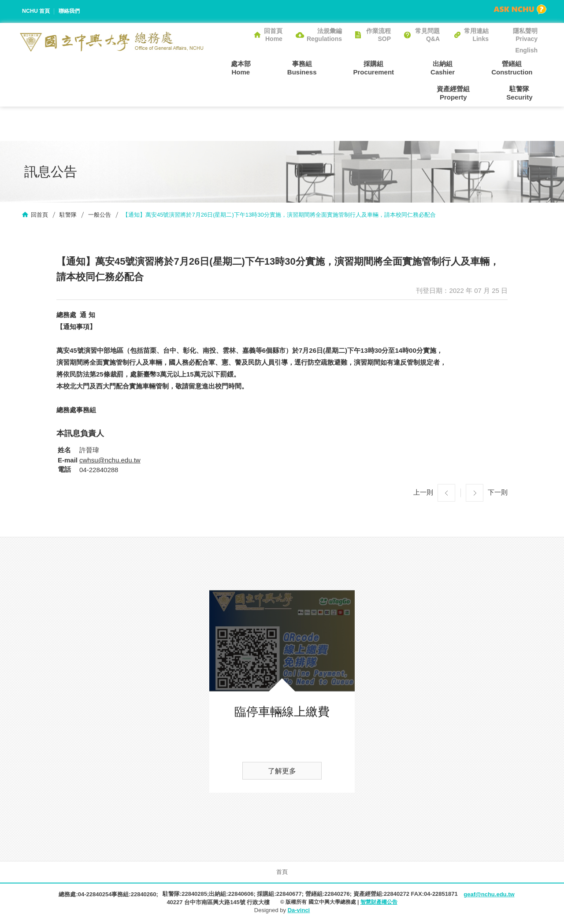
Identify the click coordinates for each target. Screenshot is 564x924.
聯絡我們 (72, 11)
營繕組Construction (458, 67)
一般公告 (100, 216)
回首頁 (39, 216)
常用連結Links (476, 35)
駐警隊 (68, 216)
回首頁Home (273, 35)
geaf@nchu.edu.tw (489, 896)
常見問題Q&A (427, 35)
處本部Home (227, 67)
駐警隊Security (525, 93)
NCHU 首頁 (37, 11)
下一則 (498, 494)
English (526, 50)
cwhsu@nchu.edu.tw (110, 462)
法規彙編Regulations (324, 35)
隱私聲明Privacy (525, 35)
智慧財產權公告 (379, 904)
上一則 (423, 494)
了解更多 (282, 773)
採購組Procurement (340, 67)
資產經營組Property (521, 67)
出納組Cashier (399, 67)
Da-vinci (299, 912)
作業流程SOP (378, 35)
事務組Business (278, 67)
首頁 (282, 874)
